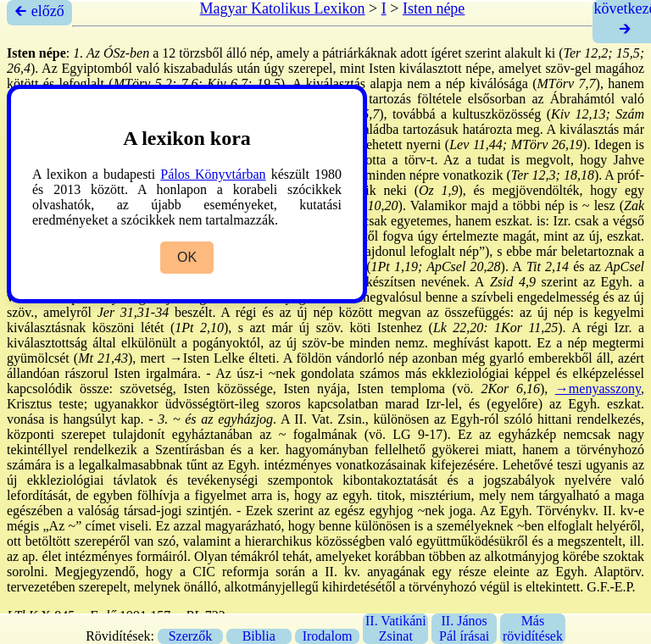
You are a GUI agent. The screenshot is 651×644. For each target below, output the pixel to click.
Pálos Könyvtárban (213, 174)
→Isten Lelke (207, 358)
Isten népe (434, 8)
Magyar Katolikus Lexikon (283, 8)
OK (187, 257)
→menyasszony (598, 389)
